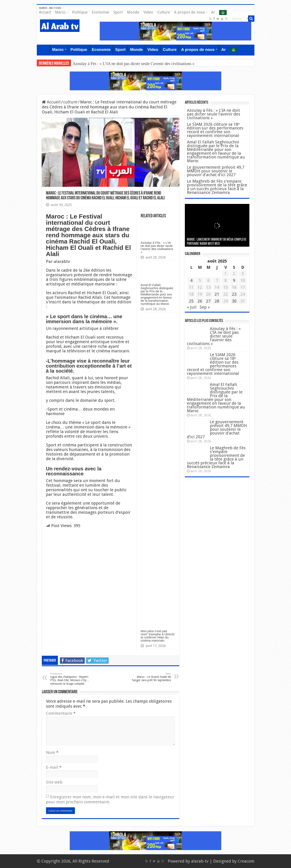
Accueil (45, 12)
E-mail (54, 767)
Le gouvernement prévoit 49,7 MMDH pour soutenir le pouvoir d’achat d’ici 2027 (216, 171)
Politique (80, 12)
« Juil (192, 307)
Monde (133, 12)
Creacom (246, 861)
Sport (118, 12)
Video (148, 12)
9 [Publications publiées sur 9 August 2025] (234, 280)
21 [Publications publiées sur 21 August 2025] (217, 294)
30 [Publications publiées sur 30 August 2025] (234, 301)
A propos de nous (190, 12)
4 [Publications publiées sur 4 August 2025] (191, 280)
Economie (100, 12)
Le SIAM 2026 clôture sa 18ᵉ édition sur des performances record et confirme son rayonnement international (215, 130)
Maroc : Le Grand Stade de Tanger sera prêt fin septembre (150, 677)
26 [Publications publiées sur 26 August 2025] (200, 301)
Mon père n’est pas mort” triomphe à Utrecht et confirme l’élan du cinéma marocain (158, 636)
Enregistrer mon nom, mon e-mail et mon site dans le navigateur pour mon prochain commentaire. (110, 799)
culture (70, 102)
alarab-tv (200, 861)
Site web (54, 782)
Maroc (60, 12)
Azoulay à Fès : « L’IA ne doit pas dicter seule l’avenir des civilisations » (134, 64)
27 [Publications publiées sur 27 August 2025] (208, 301)
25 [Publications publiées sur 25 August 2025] (191, 301)
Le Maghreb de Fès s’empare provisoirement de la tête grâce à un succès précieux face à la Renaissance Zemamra (217, 187)
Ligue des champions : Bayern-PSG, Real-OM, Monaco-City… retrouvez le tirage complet (72, 679)
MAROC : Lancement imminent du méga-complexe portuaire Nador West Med (217, 242)
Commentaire (61, 713)
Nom (52, 752)
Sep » (205, 307)
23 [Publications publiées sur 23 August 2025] (234, 294)
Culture (164, 12)
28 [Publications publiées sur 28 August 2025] (217, 301)
